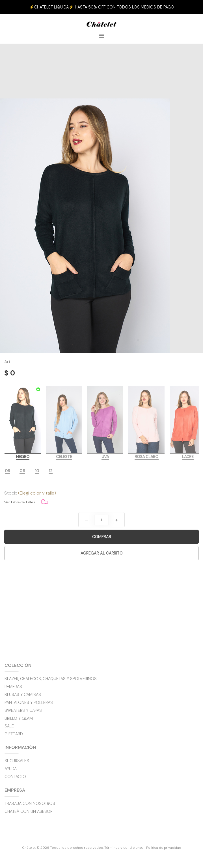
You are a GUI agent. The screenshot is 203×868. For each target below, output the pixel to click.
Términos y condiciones (124, 848)
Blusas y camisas (23, 695)
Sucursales (17, 761)
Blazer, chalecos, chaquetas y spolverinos (51, 679)
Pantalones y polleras (29, 702)
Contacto (15, 777)
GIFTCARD (14, 734)
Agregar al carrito (102, 553)
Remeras (13, 687)
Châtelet (101, 26)
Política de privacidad (164, 848)
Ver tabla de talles (20, 502)
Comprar (102, 537)
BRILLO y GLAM (19, 718)
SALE (9, 726)
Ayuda (11, 769)
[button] (188, 7)
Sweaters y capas (23, 710)
